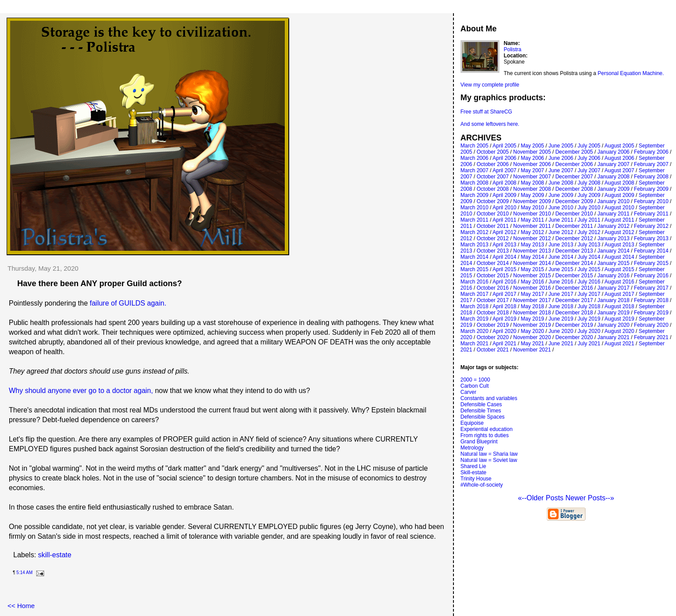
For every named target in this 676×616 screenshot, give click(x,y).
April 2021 (504, 344)
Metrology (472, 448)
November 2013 (532, 251)
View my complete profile (490, 85)
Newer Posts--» (590, 498)
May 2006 (533, 158)
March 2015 (474, 269)
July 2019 (589, 319)
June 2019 (561, 319)
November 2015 (532, 276)
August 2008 (619, 183)
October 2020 (493, 337)
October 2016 (493, 288)
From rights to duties (485, 435)
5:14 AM (25, 573)
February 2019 (651, 313)
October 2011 (493, 226)
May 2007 (533, 170)
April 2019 (504, 319)
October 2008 (493, 189)
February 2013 (651, 238)
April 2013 (504, 245)
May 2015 (533, 269)
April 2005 (504, 146)
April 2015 (504, 269)
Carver (468, 392)
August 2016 (619, 282)
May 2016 (533, 282)
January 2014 (614, 251)
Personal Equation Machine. (631, 73)
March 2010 (474, 208)
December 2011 (574, 226)
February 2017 (651, 288)
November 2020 (532, 337)
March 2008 (474, 183)
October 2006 (493, 164)
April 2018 (504, 306)
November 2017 (532, 300)
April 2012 (504, 232)
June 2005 (561, 146)
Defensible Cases (481, 404)
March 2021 (474, 344)
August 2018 (619, 306)
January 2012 (614, 226)
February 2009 (651, 189)
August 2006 (619, 158)
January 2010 (614, 201)
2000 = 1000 (475, 380)
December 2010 (574, 214)
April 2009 (504, 195)
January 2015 (614, 263)
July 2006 (589, 158)
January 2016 (614, 276)
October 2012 (493, 238)
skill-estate (55, 555)
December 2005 (574, 152)
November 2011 (532, 226)
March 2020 (474, 331)
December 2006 (574, 164)
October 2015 (493, 276)
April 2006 (504, 158)
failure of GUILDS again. (128, 303)
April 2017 (504, 294)
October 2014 (493, 263)
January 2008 (614, 177)
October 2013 (493, 251)
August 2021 (619, 344)
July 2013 (589, 245)
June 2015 (561, 269)
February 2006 (651, 152)
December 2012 (574, 238)
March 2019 (474, 319)
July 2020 (589, 331)
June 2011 (561, 220)
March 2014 (474, 257)
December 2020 (574, 337)
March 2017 (474, 294)
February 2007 (651, 164)
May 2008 (533, 183)
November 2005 (532, 152)
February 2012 (651, 226)
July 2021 (589, 344)
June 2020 (561, 331)
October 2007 (493, 177)
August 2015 (619, 269)
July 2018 (589, 306)
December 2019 (574, 325)
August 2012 (619, 232)
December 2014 (574, 263)
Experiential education (487, 429)
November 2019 (532, 325)
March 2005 (474, 146)
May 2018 (533, 306)
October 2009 (493, 201)
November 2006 (532, 164)
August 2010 (619, 208)
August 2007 (619, 170)
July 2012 (589, 232)
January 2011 (614, 214)
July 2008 (589, 183)
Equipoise (472, 423)
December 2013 (574, 251)
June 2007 (561, 170)
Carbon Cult (475, 386)
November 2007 (532, 177)
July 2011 (589, 220)
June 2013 (561, 245)
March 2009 (474, 195)
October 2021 (493, 350)
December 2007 (574, 177)
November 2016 (532, 288)
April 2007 (504, 170)
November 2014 (532, 263)
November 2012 (532, 238)
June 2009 (561, 195)
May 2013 (533, 245)
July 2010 (589, 208)
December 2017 (574, 300)
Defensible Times (481, 411)
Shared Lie (473, 466)
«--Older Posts (542, 498)
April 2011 (504, 220)
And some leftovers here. (490, 124)
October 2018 (493, 313)
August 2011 (619, 220)
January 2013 (614, 238)
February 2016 (651, 276)
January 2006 (614, 152)
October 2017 (493, 300)
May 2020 (533, 331)
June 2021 (561, 344)
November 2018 (532, 313)
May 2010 (533, 208)
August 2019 (619, 319)
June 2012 (561, 232)
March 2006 (474, 158)
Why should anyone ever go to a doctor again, (81, 391)
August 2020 (619, 331)
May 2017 (533, 294)
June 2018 (561, 306)
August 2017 (619, 294)
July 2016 (589, 282)
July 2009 (589, 195)
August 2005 (619, 146)
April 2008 (504, 183)
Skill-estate (474, 472)
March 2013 (474, 245)
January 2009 (614, 189)
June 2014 (561, 257)
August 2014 (619, 257)
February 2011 (651, 214)
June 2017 (561, 294)
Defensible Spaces (483, 417)
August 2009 (619, 195)
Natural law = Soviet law (489, 460)
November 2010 (532, 214)
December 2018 (574, 313)
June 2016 (561, 282)
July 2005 (589, 146)
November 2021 (532, 350)
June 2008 (561, 183)
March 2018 (474, 306)
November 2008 (532, 189)
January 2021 (614, 337)
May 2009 (533, 195)
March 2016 (474, 282)
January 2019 (614, 313)
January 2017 (614, 288)
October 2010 (493, 214)
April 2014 (504, 257)
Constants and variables (489, 398)
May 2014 (533, 257)
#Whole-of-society (482, 485)
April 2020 (504, 331)
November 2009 (532, 201)
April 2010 (504, 208)
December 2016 (574, 288)
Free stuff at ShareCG (486, 112)
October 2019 (493, 325)
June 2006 (561, 158)
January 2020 (614, 325)
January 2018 (614, 300)
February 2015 (651, 263)
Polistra (513, 49)
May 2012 (533, 232)
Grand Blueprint (479, 442)
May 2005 (533, 146)
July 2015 (589, 269)
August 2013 (619, 245)
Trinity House (476, 479)
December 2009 (574, 201)
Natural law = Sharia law (489, 454)
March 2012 (474, 232)
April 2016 (504, 282)
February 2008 (651, 177)
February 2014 (651, 251)
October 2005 (493, 152)
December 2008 (574, 189)
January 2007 (614, 164)
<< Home (21, 606)
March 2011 (474, 220)
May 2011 (533, 220)
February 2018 (651, 300)
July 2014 (589, 257)
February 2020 (651, 325)
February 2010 (651, 201)
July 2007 (589, 170)
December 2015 (574, 276)
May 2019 (533, 319)
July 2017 (589, 294)
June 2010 (561, 208)
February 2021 (651, 337)
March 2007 (474, 170)
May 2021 (533, 344)
